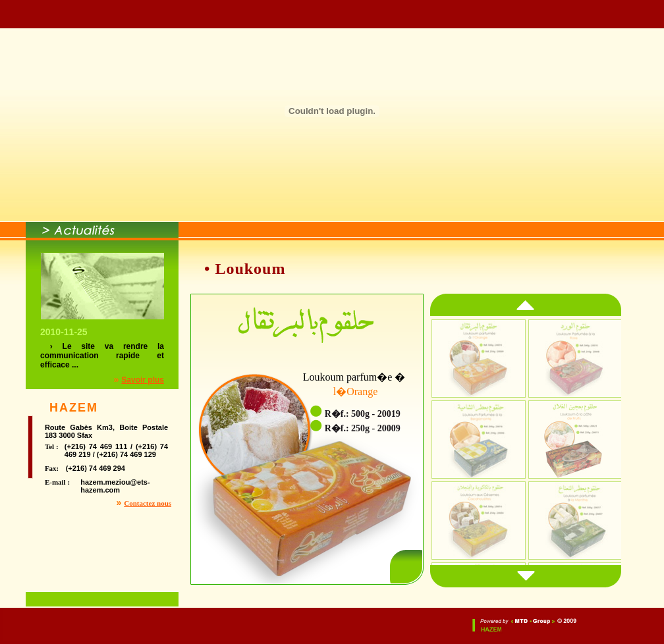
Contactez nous (148, 503)
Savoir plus (143, 380)
